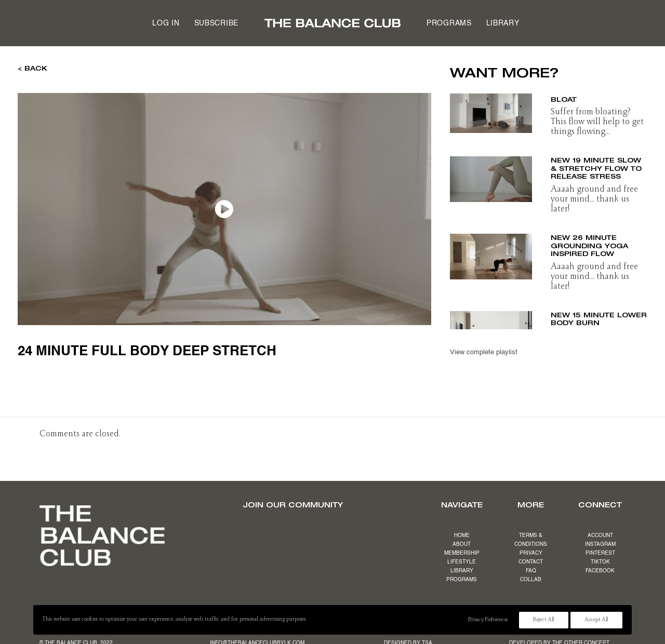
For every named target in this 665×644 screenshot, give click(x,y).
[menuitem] (166, 23)
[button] (491, 110)
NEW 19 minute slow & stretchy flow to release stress (596, 167)
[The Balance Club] (332, 23)
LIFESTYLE (462, 562)
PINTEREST (600, 553)
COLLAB (531, 580)
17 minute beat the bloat (593, 95)
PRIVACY (531, 553)
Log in (166, 23)
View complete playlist (484, 352)
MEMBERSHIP (462, 553)
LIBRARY (462, 571)
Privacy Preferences (488, 620)
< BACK (32, 68)
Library (503, 23)
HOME (462, 535)
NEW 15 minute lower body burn (599, 317)
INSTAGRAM (600, 544)
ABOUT (462, 544)
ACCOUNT (600, 535)
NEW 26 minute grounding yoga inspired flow (589, 245)
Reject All (544, 620)
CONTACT (531, 562)
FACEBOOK (600, 571)
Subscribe (216, 23)
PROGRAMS (462, 580)
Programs (449, 23)
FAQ (531, 571)
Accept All (596, 620)
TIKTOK (600, 562)
